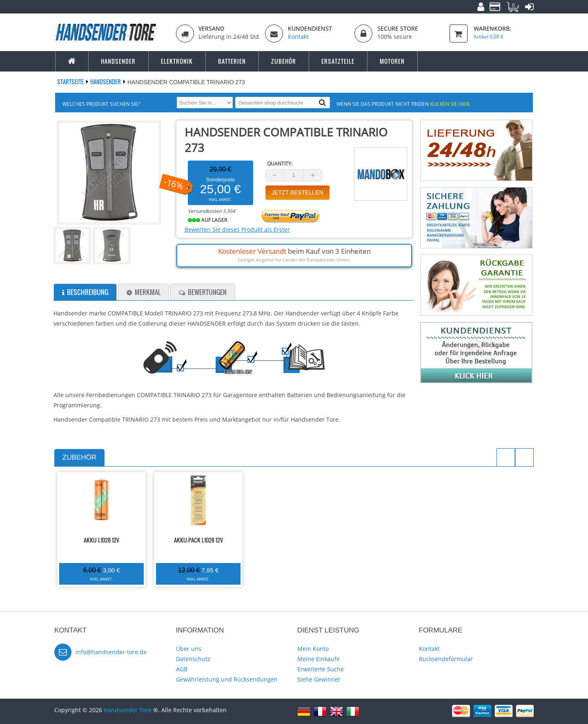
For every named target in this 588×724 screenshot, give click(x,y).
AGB (182, 669)
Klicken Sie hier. (450, 104)
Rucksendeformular (446, 659)
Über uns (189, 649)
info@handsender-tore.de (111, 652)
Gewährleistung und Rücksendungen (227, 679)
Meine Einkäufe (318, 659)
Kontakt (429, 649)
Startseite (71, 82)
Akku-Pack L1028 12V (198, 540)
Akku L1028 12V (101, 540)
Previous (506, 457)
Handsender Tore (128, 710)
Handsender (106, 82)
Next (525, 457)
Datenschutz (193, 659)
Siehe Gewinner (319, 679)
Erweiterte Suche (321, 669)
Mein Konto (313, 649)
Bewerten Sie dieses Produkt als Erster (237, 229)
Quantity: (280, 164)
